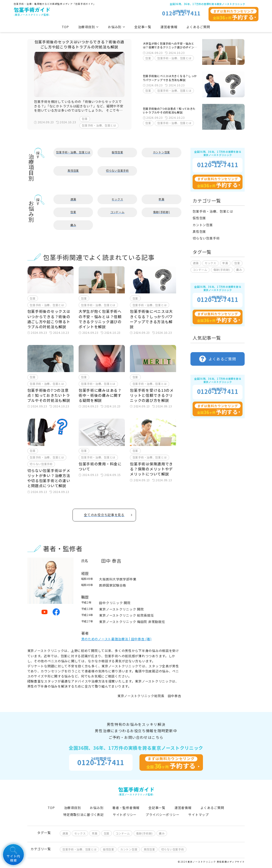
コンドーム (117, 212)
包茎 (85, 119)
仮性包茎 (117, 152)
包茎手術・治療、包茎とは (99, 125)
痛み (73, 225)
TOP (65, 27)
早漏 (161, 199)
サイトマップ (198, 814)
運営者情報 (169, 27)
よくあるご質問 (198, 27)
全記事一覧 (143, 27)
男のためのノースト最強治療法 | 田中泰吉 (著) (116, 639)
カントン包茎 (161, 152)
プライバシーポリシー (162, 814)
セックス (117, 199)
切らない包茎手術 (117, 170)
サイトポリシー (125, 814)
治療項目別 (73, 808)
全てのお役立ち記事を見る (108, 515)
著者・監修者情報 (126, 808)
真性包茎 (73, 170)
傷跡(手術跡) (161, 212)
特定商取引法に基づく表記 (84, 814)
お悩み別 (97, 808)
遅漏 (73, 199)
